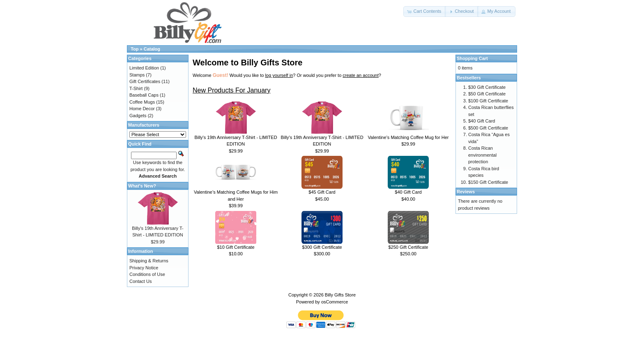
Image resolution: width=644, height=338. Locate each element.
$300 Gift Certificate (322, 247)
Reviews (466, 192)
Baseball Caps (144, 95)
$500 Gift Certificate (488, 128)
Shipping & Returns (149, 261)
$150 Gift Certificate (488, 182)
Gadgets (138, 116)
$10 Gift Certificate (236, 247)
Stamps (137, 75)
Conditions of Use (147, 274)
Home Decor (142, 109)
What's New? (142, 186)
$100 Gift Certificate (488, 101)
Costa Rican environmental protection (482, 155)
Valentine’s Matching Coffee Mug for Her (408, 137)
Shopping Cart (472, 58)
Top (135, 49)
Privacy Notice (144, 268)
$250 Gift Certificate (408, 247)
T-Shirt (136, 88)
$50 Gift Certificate (487, 94)
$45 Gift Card (322, 192)
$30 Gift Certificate (487, 87)
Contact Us (140, 281)
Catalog (152, 49)
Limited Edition (144, 68)
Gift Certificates (145, 81)
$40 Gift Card (408, 192)
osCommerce (335, 302)
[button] (425, 12)
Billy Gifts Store (340, 295)
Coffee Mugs (142, 102)
